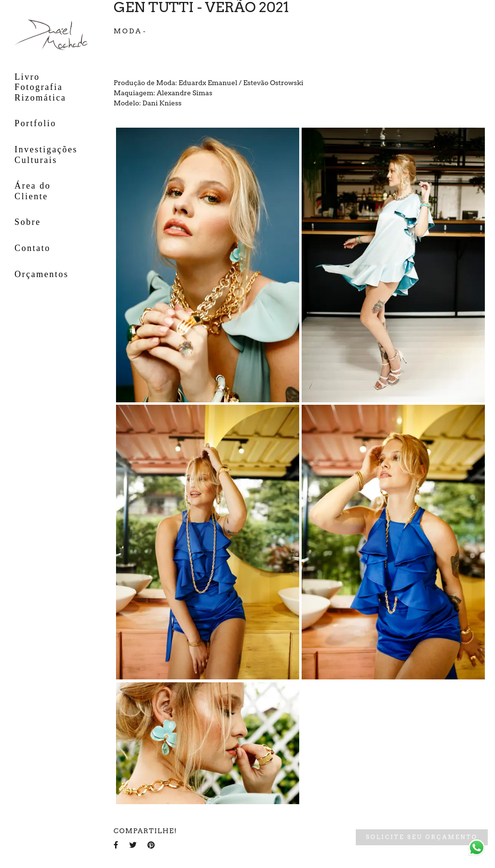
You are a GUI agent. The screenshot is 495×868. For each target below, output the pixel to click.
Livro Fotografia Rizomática (40, 87)
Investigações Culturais (46, 155)
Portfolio (36, 123)
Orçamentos (42, 274)
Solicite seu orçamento (422, 837)
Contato (33, 248)
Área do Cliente (33, 191)
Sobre (28, 222)
